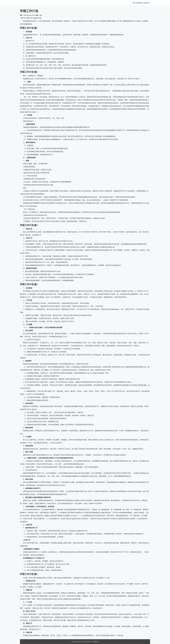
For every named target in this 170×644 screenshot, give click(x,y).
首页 (129, 3)
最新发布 (137, 3)
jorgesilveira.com (88, 642)
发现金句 (146, 3)
